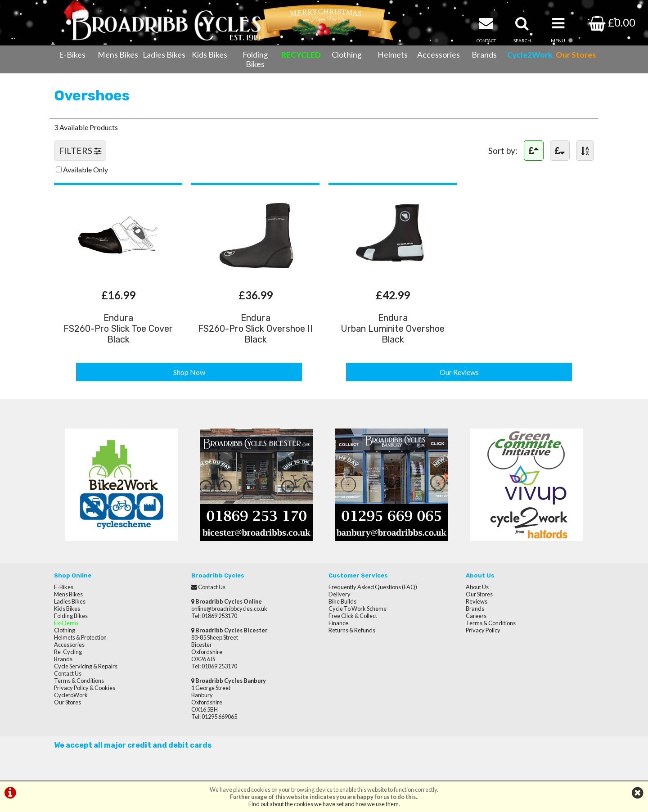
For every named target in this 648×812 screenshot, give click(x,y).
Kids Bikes (209, 55)
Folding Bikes (255, 59)
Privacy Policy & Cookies (85, 688)
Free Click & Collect (353, 616)
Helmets (393, 55)
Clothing (347, 55)
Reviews (477, 601)
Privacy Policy (483, 630)
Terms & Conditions (79, 681)
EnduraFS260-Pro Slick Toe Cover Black (118, 329)
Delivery (340, 594)
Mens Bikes (118, 55)
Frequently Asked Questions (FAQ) (373, 587)
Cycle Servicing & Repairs (86, 666)
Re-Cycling (68, 652)
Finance (338, 623)
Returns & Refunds (352, 630)
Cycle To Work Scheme (358, 609)
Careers (476, 616)
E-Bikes (72, 55)
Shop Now (189, 372)
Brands (484, 55)
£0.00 (612, 22)
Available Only (85, 169)
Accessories (439, 55)
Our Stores (67, 702)
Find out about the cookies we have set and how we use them (324, 804)
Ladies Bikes (164, 55)
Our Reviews (459, 372)
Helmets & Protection (80, 637)
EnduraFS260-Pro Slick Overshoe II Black (255, 329)
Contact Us (68, 673)
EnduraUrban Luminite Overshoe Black (393, 329)
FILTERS (80, 151)
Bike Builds (342, 601)
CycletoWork (71, 695)
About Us (477, 587)
